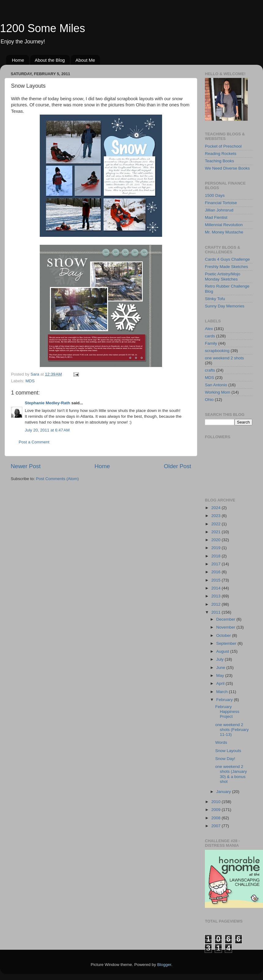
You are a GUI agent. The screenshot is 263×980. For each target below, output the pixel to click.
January (224, 792)
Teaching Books (219, 161)
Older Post (178, 466)
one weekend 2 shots (224, 358)
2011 (217, 612)
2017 (217, 564)
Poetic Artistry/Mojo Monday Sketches (223, 276)
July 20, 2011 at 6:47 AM (47, 430)
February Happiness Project (227, 712)
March (222, 692)
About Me (85, 60)
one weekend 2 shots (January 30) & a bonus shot (231, 774)
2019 (217, 548)
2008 (217, 818)
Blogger (164, 965)
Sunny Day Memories (225, 306)
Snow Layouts (228, 751)
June (221, 668)
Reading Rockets (221, 154)
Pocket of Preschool (223, 146)
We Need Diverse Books (227, 168)
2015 (217, 580)
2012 (217, 604)
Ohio (209, 400)
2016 (217, 572)
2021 (217, 532)
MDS (30, 381)
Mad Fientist (216, 217)
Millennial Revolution (224, 225)
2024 (217, 508)
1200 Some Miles (43, 28)
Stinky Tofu (215, 299)
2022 (217, 524)
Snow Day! (225, 759)
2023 (217, 516)
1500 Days (215, 195)
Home (18, 60)
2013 (217, 596)
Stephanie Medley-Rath (48, 403)
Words (221, 742)
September (227, 643)
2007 (217, 826)
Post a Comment (34, 442)
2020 (217, 540)
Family (211, 343)
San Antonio (216, 385)
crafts (210, 370)
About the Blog (50, 60)
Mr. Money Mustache (224, 232)
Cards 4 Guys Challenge (227, 259)
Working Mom (218, 392)
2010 (217, 802)
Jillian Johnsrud (219, 210)
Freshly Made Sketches (226, 267)
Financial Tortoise (221, 203)
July (220, 659)
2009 (217, 810)
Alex (209, 329)
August (223, 651)
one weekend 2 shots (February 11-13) (232, 730)
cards (210, 336)
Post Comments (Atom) (57, 479)
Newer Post (26, 466)
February (225, 700)
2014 (217, 588)
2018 (217, 556)
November (226, 627)
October (224, 635)
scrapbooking (217, 351)
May (221, 675)
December (226, 619)
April (221, 683)
